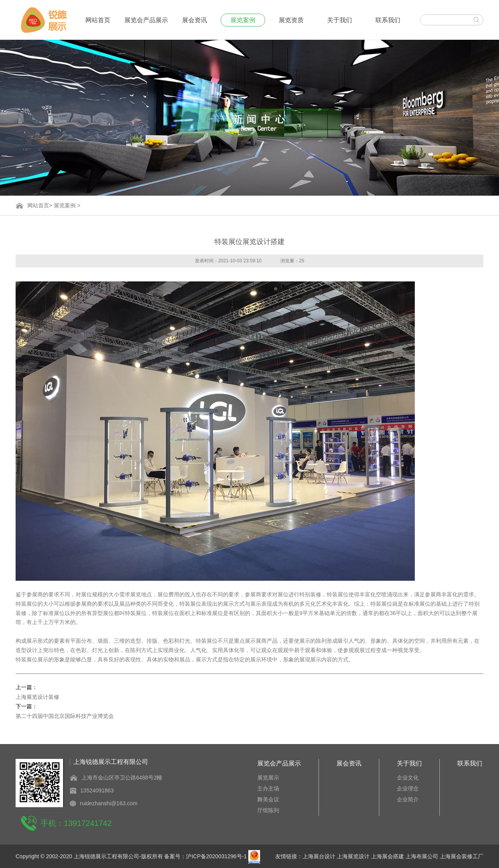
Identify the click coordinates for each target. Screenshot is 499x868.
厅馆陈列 (268, 810)
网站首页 (98, 20)
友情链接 (286, 856)
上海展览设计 (353, 856)
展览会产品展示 (146, 20)
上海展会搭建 (388, 856)
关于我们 (340, 20)
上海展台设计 (319, 856)
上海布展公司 (422, 856)
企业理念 (408, 788)
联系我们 (388, 20)
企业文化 (408, 778)
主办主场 (268, 788)
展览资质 (291, 20)
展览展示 (268, 778)
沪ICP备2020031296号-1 (216, 856)
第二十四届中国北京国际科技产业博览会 (65, 716)
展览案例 (243, 20)
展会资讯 (195, 20)
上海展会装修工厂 (462, 856)
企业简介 (408, 799)
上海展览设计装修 (37, 697)
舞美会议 (268, 799)
